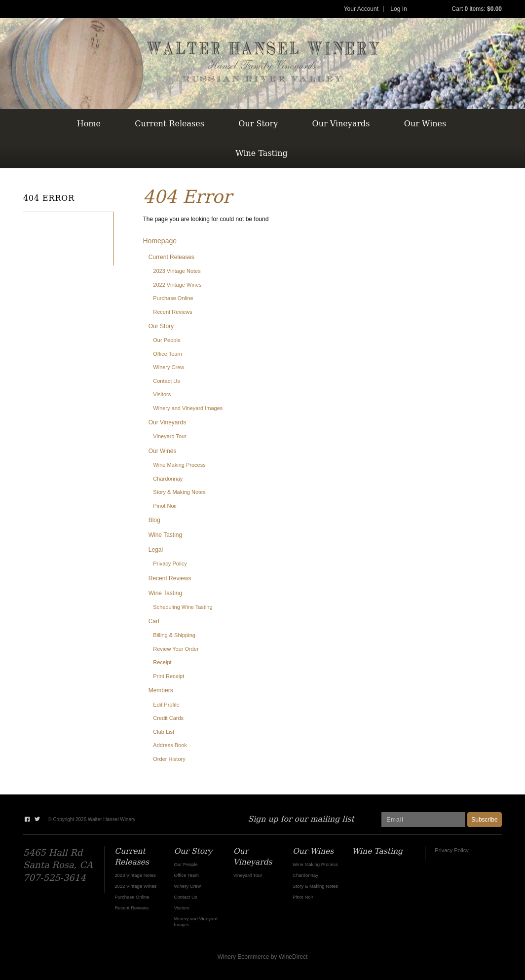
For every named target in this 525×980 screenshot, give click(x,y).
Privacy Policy (170, 564)
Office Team (167, 354)
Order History (169, 759)
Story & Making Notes (179, 492)
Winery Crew (169, 367)
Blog (154, 520)
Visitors (162, 394)
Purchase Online (173, 298)
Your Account (361, 9)
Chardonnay (168, 479)
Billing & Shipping (174, 635)
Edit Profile (166, 705)
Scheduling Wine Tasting (183, 607)
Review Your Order (176, 649)
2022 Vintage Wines (177, 285)
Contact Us (166, 381)
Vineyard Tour (169, 436)
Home (89, 124)
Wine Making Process (179, 465)
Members (161, 690)
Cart (154, 621)
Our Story (258, 124)
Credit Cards (168, 718)
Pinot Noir (165, 506)
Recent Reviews (172, 312)
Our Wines (425, 124)
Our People (167, 340)
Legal (156, 550)
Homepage (160, 241)
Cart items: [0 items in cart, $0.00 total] (477, 9)
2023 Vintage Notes (177, 271)
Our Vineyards (341, 124)
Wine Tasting (261, 153)
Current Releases (169, 124)
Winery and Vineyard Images (188, 408)
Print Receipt (169, 676)
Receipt (162, 662)
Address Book (170, 745)
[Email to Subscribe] (423, 820)
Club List (164, 732)
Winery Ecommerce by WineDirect (263, 957)
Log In (398, 9)
